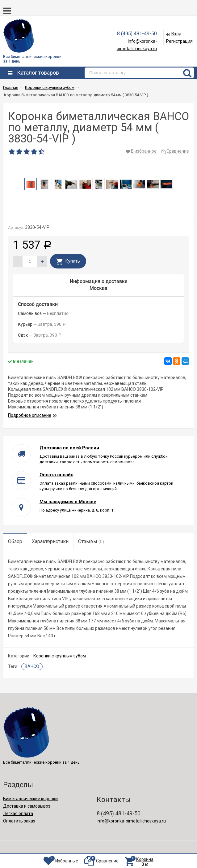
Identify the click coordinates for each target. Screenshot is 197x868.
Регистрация (179, 41)
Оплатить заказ (19, 821)
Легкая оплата (18, 813)
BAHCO (32, 666)
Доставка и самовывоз (27, 806)
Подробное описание (30, 415)
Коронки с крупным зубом (60, 656)
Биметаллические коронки (30, 799)
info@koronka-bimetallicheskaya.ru (131, 821)
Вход (176, 34)
